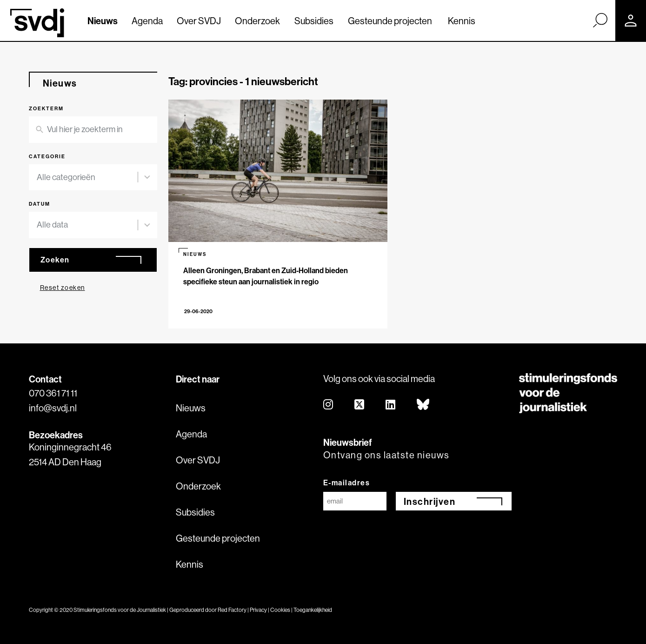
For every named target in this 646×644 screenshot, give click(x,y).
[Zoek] (600, 20)
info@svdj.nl (53, 408)
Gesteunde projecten (390, 21)
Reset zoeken (63, 288)
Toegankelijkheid (313, 610)
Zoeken (55, 260)
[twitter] (360, 405)
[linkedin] (391, 405)
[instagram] (329, 405)
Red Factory (232, 610)
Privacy (258, 610)
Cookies (280, 610)
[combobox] (87, 178)
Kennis (462, 21)
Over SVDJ (199, 21)
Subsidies (314, 21)
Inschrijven (430, 501)
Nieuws (103, 21)
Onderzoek (257, 21)
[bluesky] (423, 405)
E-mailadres (347, 483)
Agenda (147, 21)
